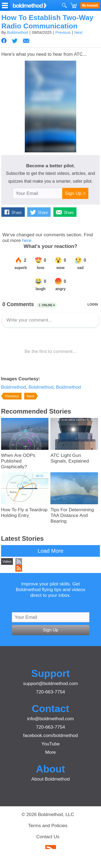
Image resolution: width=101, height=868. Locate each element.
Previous (63, 32)
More (50, 752)
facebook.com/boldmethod (50, 735)
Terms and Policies (48, 826)
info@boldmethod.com (51, 719)
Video (7, 561)
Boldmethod (18, 32)
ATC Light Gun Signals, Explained (70, 458)
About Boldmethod (50, 779)
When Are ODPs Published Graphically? (18, 461)
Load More (51, 551)
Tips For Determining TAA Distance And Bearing (72, 515)
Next (78, 32)
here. (27, 240)
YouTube (50, 744)
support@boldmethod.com (51, 683)
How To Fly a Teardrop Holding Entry (24, 512)
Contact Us (48, 837)
